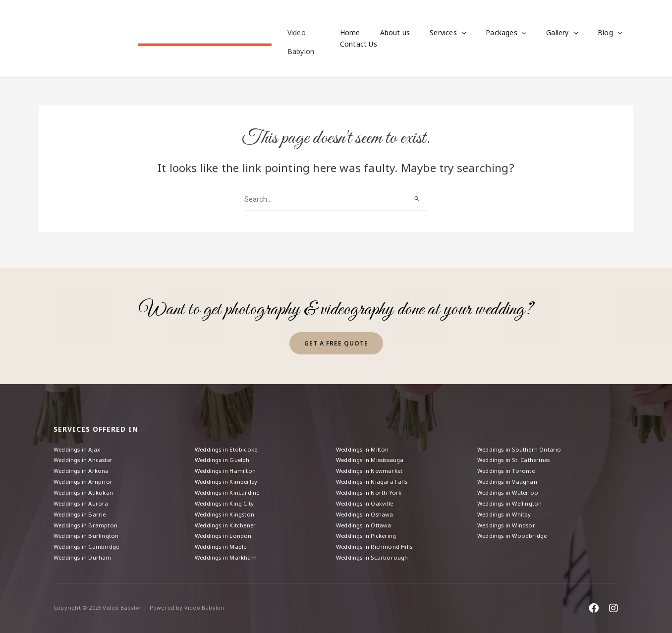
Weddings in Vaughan (509, 477)
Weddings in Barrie (82, 511)
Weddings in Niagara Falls (374, 477)
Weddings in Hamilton (227, 466)
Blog (580, 33)
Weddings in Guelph (224, 454)
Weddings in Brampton (87, 523)
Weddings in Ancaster (86, 454)
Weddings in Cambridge (89, 546)
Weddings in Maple (223, 546)
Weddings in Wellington (512, 500)
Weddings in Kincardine (229, 489)
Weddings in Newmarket (372, 466)
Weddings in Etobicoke (228, 442)
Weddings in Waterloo (510, 489)
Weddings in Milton (364, 442)
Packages (488, 33)
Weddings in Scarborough (375, 557)
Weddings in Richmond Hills (377, 546)
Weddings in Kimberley (228, 477)
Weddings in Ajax (79, 442)
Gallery (538, 33)
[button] (449, 33)
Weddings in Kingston (227, 511)
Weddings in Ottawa (366, 523)
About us (389, 33)
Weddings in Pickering (368, 535)
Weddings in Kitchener (227, 523)
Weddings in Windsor (509, 523)
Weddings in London (225, 535)
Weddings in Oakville (367, 500)
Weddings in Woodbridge (515, 535)
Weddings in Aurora (83, 500)
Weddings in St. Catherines (517, 454)
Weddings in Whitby (506, 511)
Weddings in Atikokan (85, 489)
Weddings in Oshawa (367, 511)
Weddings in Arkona (83, 466)
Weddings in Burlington (88, 535)
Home (350, 33)
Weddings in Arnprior (85, 477)
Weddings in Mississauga (374, 454)
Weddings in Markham (228, 557)
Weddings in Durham (84, 557)
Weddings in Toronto (508, 466)
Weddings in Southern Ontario (522, 442)
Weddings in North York (371, 489)
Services (436, 33)
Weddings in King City (226, 500)
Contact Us (359, 44)
